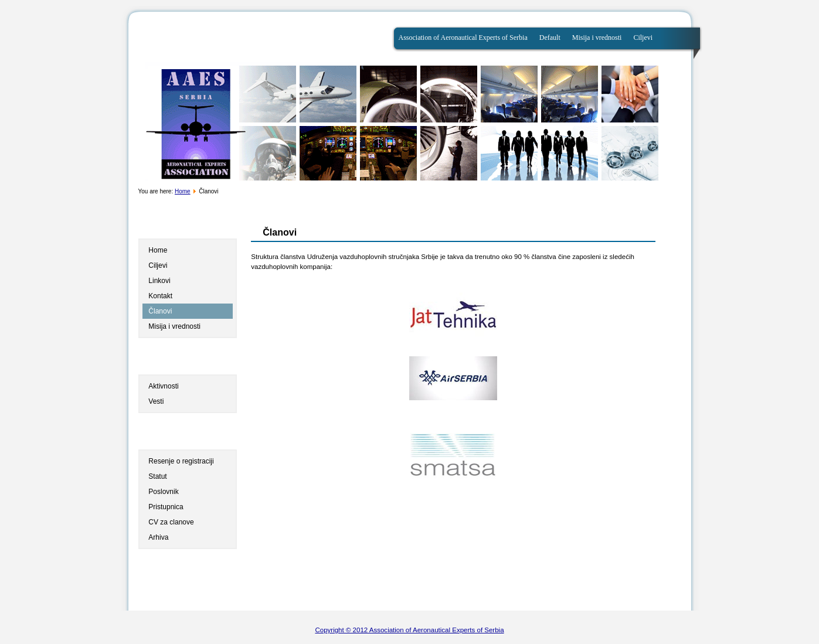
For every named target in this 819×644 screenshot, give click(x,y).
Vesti (156, 401)
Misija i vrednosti (597, 38)
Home (183, 191)
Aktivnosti (163, 386)
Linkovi (159, 281)
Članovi (160, 311)
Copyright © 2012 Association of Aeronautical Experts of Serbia (409, 630)
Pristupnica (166, 507)
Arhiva (158, 537)
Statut (157, 476)
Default (550, 38)
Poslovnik (163, 492)
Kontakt (160, 296)
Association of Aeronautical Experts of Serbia (463, 38)
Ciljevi (643, 38)
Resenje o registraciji (181, 461)
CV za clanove (171, 522)
